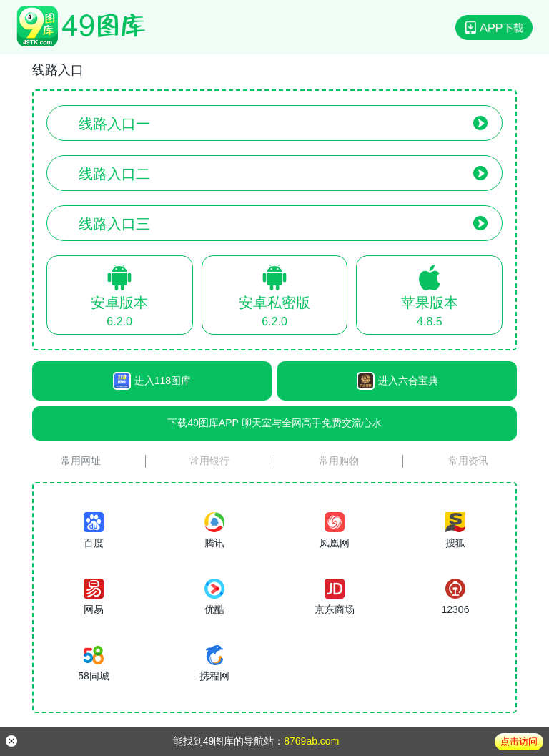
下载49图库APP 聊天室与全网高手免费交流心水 (274, 423)
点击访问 (519, 741)
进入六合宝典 (397, 381)
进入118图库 (152, 381)
